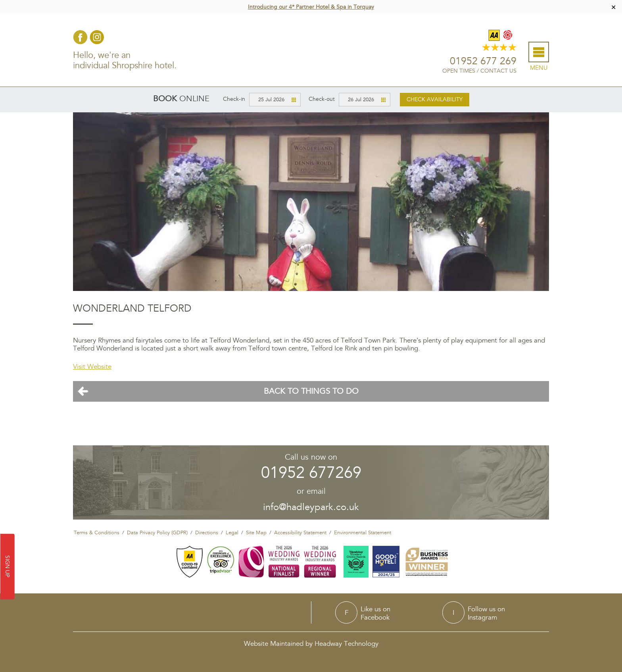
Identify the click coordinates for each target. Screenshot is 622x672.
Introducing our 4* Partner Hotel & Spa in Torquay (311, 7)
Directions (207, 533)
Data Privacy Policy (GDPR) (157, 533)
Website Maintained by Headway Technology (311, 644)
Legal (232, 533)
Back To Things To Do (311, 391)
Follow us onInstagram (486, 613)
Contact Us (498, 71)
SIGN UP (8, 567)
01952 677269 (311, 473)
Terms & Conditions (97, 533)
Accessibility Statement (300, 533)
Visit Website (92, 367)
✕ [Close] (613, 7)
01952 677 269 (483, 61)
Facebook (80, 37)
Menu (539, 68)
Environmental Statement (363, 533)
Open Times (459, 71)
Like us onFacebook (375, 613)
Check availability (435, 99)
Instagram (97, 37)
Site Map (256, 533)
